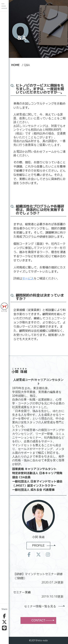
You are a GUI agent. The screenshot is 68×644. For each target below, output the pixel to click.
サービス (28, 278)
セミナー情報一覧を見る (44, 606)
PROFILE (41, 546)
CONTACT (42, 620)
